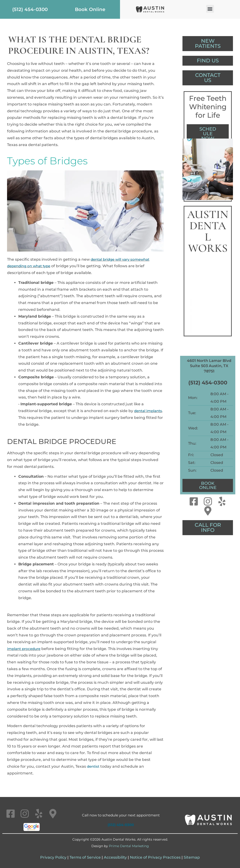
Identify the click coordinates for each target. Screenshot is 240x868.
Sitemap (192, 857)
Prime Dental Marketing (129, 846)
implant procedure (25, 649)
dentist (94, 766)
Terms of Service (85, 857)
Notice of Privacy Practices (155, 857)
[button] (210, 9)
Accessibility (115, 857)
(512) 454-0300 (208, 385)
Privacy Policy (53, 857)
